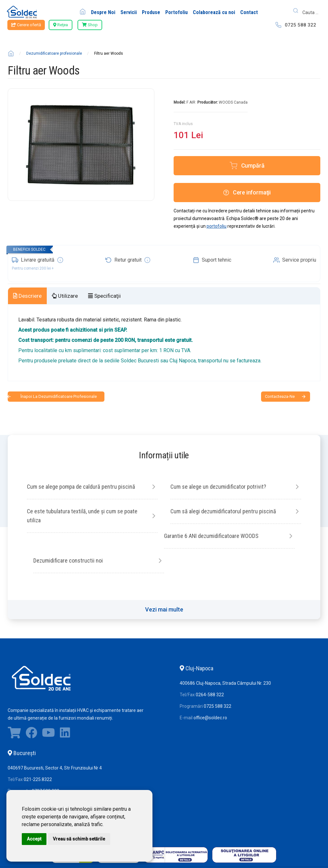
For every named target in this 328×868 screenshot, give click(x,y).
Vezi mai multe (164, 609)
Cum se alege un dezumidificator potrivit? (218, 487)
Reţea (61, 25)
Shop (90, 25)
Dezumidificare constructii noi (68, 560)
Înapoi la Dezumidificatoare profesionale (59, 396)
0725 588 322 (300, 25)
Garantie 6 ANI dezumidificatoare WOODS (211, 536)
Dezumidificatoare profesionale (54, 53)
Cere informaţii (247, 192)
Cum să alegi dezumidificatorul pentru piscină (223, 511)
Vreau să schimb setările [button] (79, 839)
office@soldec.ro (210, 718)
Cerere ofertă (26, 25)
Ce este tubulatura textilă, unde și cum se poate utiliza (82, 516)
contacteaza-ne (280, 396)
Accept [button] (34, 839)
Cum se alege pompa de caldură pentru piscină (81, 487)
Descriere (27, 296)
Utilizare (65, 296)
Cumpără (253, 166)
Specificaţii (104, 296)
